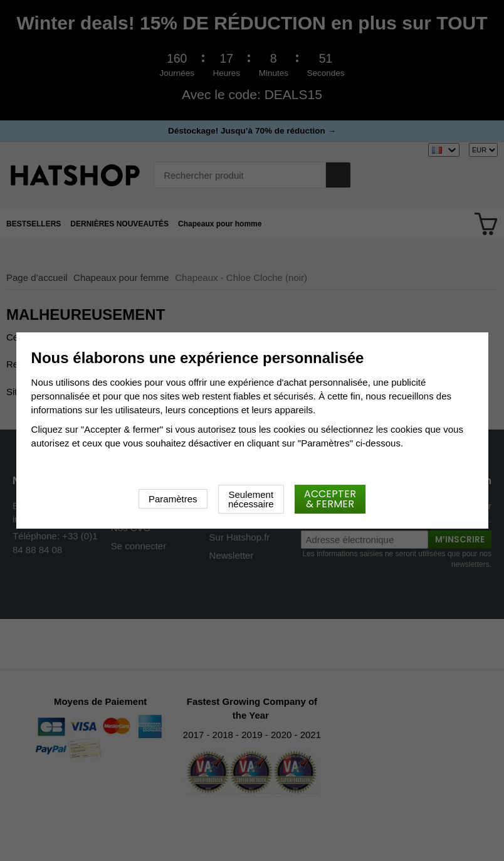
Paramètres (173, 499)
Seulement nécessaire (251, 499)
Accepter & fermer (330, 499)
